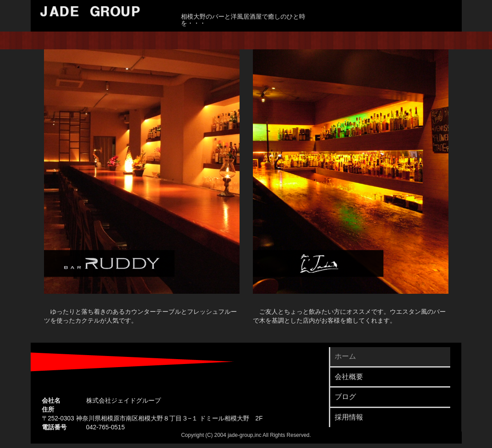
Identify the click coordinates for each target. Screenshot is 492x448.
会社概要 (349, 377)
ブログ (345, 397)
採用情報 (349, 417)
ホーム (345, 356)
